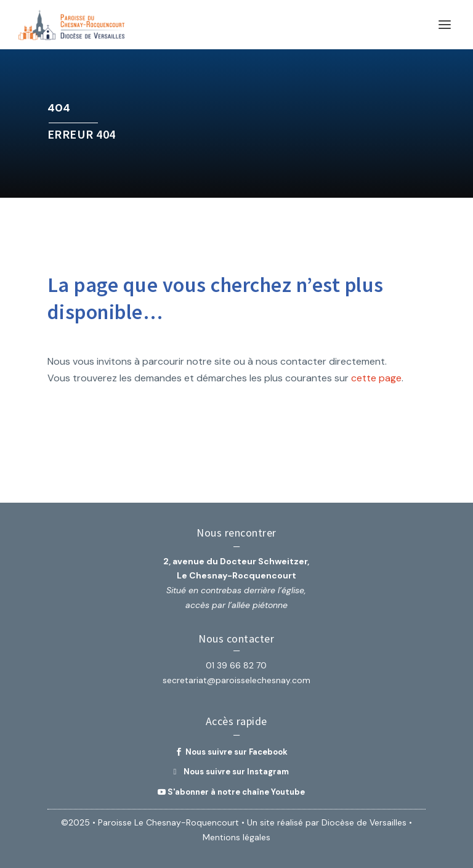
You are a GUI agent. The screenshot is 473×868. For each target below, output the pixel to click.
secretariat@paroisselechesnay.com (236, 680)
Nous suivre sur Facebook (236, 752)
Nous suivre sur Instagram (236, 772)
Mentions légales (236, 837)
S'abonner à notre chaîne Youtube (236, 792)
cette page (376, 378)
